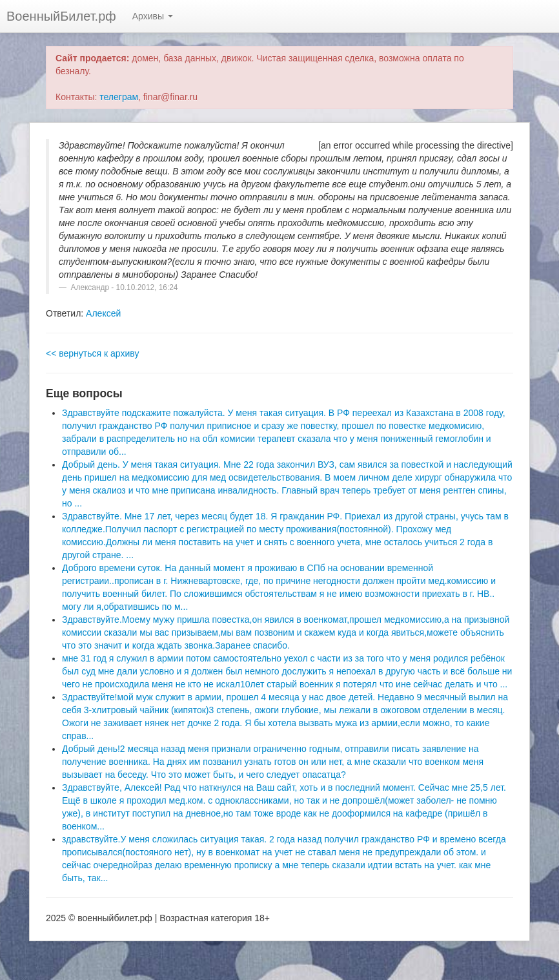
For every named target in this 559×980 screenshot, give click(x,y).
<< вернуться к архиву (92, 353)
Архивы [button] (153, 16)
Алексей (103, 313)
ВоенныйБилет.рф (61, 16)
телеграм (119, 97)
